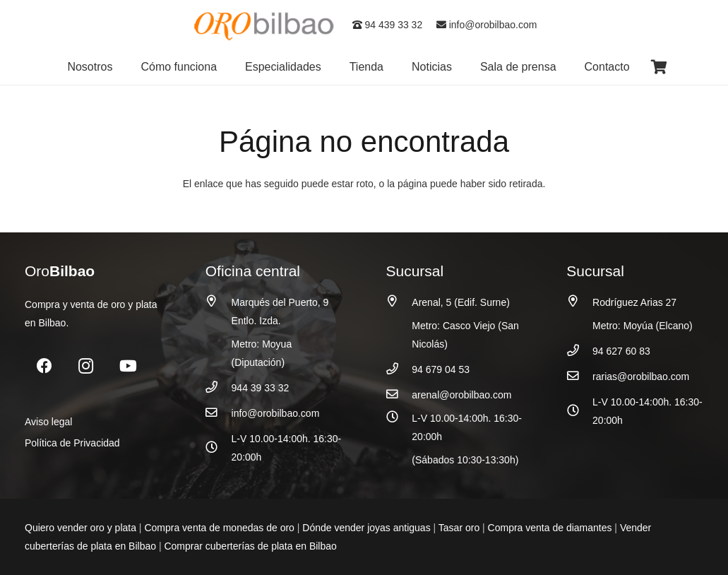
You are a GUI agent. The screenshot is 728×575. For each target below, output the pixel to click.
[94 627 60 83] (579, 351)
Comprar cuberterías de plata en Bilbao (250, 546)
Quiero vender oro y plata (80, 528)
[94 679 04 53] (399, 369)
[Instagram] (86, 366)
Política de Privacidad (72, 443)
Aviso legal (48, 422)
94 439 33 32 (388, 25)
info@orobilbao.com (487, 25)
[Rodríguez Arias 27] (579, 301)
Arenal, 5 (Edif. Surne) (461, 302)
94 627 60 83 (621, 351)
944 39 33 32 (261, 388)
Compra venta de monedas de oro (219, 528)
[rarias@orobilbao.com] (579, 376)
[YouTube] (128, 366)
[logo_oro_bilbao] (265, 25)
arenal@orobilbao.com (461, 395)
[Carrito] (660, 67)
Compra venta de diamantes (550, 528)
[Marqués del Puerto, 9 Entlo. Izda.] (219, 301)
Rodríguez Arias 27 (634, 302)
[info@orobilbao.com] (219, 413)
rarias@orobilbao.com (641, 377)
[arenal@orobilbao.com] (399, 395)
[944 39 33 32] (219, 387)
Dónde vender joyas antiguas (366, 528)
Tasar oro (459, 528)
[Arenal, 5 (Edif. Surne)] (399, 301)
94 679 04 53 (441, 369)
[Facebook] (44, 366)
